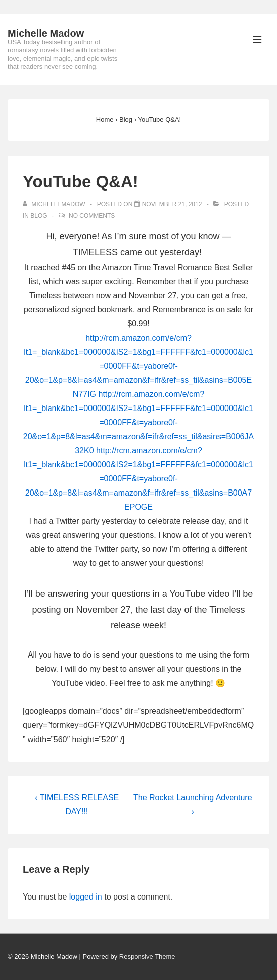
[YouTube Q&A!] (172, 204)
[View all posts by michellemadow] (55, 204)
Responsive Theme (147, 957)
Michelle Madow (46, 33)
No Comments (92, 216)
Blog (38, 216)
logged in (86, 897)
